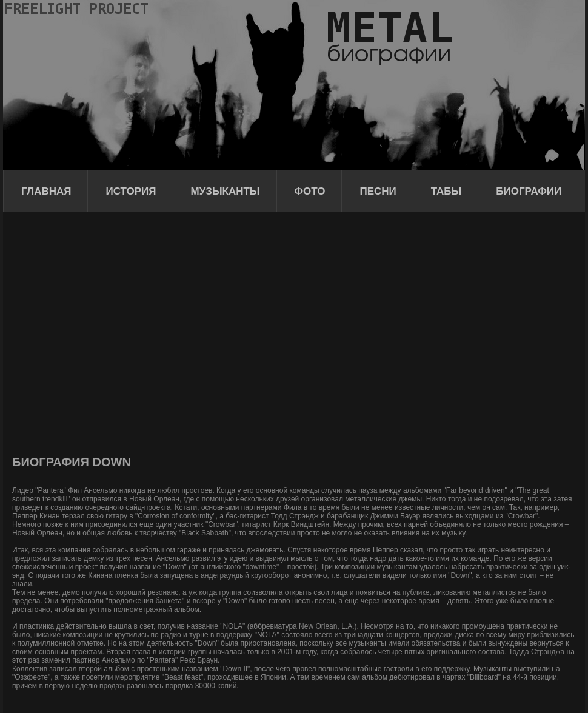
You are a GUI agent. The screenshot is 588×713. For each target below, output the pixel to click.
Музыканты (226, 191)
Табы (446, 191)
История (131, 191)
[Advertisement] (114, 332)
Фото (310, 191)
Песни (378, 191)
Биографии (529, 191)
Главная (46, 191)
